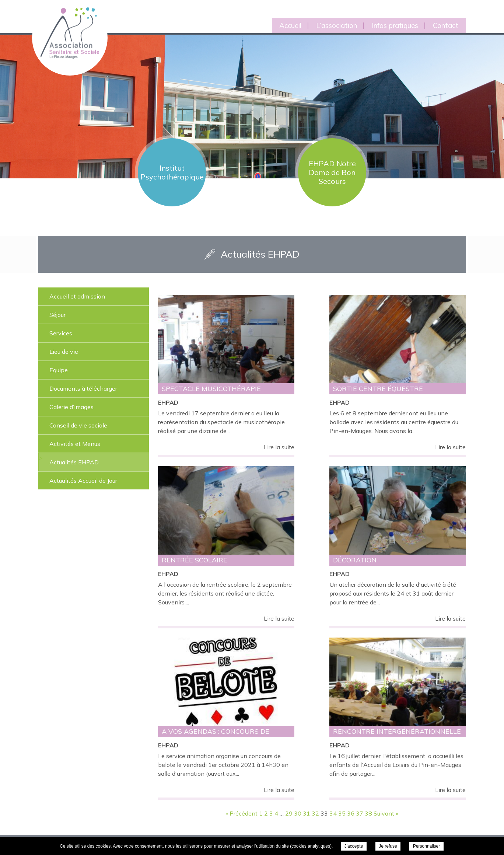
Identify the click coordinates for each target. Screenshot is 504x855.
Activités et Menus (75, 444)
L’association (337, 25)
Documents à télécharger (83, 388)
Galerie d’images (71, 407)
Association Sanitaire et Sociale (65, 25)
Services (61, 333)
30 (298, 813)
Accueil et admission (77, 296)
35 (342, 813)
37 (360, 813)
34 (333, 813)
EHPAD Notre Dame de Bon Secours (332, 172)
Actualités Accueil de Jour (83, 481)
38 (368, 813)
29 (289, 813)
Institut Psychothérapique (172, 172)
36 (351, 813)
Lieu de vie (64, 352)
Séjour (57, 315)
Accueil (290, 25)
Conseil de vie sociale (78, 425)
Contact (446, 25)
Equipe (59, 370)
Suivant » (386, 813)
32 (315, 813)
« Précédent (241, 813)
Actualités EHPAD (74, 462)
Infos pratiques (395, 25)
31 (307, 813)
